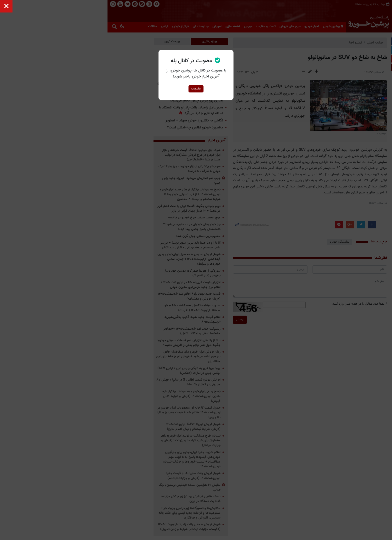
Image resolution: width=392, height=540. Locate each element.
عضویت (196, 89)
